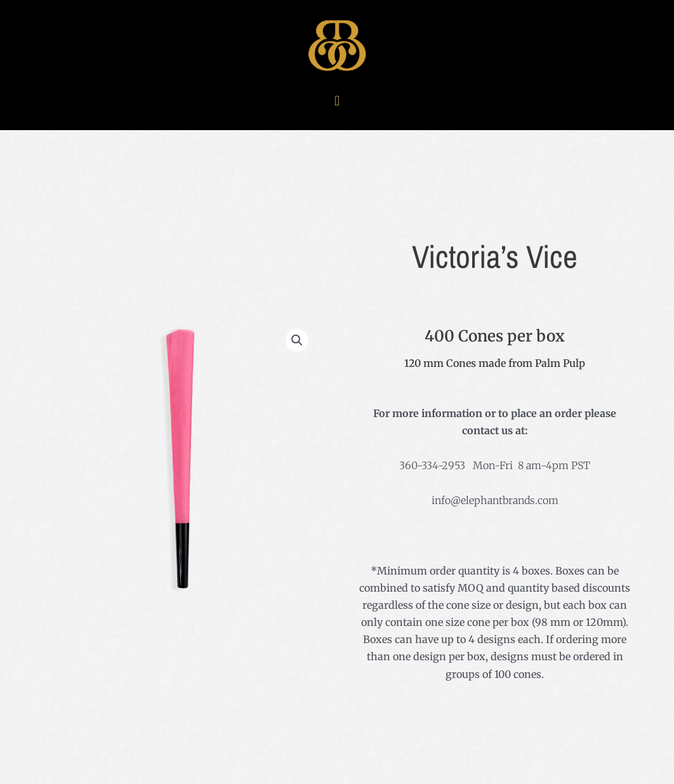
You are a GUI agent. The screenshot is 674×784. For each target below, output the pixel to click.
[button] (337, 101)
